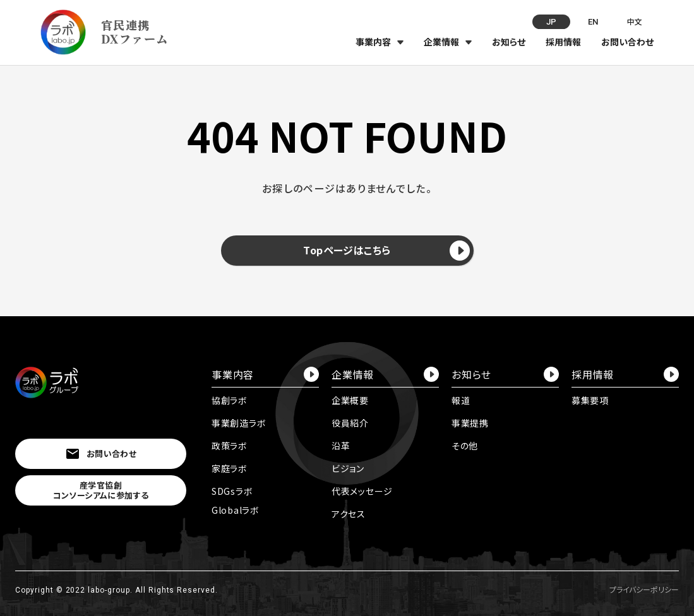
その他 (465, 446)
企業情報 (441, 42)
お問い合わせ (627, 42)
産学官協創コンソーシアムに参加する (101, 490)
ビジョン (348, 468)
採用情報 (563, 42)
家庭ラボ (230, 468)
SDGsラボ (232, 491)
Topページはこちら (386, 251)
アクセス (349, 514)
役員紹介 (350, 423)
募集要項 (590, 400)
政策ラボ (230, 446)
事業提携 (470, 423)
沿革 (341, 446)
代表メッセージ (362, 491)
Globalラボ (236, 510)
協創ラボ (230, 400)
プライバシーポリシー (644, 589)
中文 (635, 21)
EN (593, 22)
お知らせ (509, 42)
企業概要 (350, 400)
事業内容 (373, 42)
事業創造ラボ (239, 423)
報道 (461, 400)
